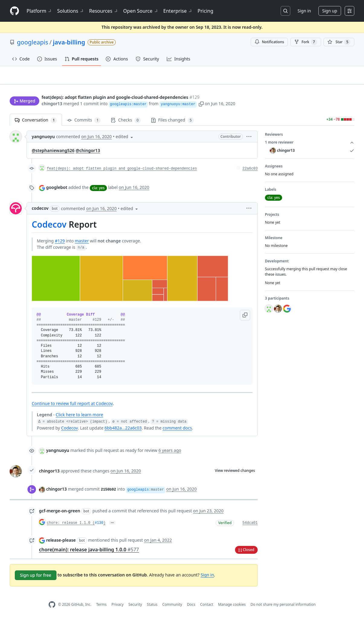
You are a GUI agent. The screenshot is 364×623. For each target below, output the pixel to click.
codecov (40, 211)
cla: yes (98, 190)
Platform (39, 11)
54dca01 (250, 526)
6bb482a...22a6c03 (123, 431)
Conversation (36, 123)
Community (172, 607)
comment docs (177, 431)
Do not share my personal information (283, 607)
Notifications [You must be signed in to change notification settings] (269, 42)
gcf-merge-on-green (60, 513)
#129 (60, 243)
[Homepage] (14, 11)
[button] (201, 104)
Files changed (172, 123)
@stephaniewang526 (53, 153)
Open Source (141, 11)
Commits (84, 123)
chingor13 (52, 104)
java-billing (69, 42)
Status (152, 607)
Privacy (118, 607)
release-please (61, 542)
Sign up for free (36, 578)
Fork (306, 42)
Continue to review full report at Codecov (72, 406)
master (82, 243)
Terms (101, 607)
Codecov (49, 227)
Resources (104, 11)
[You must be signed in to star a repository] (339, 42)
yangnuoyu (43, 139)
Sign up (330, 11)
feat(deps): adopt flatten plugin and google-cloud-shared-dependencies (122, 171)
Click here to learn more (79, 417)
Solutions (71, 11)
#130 (99, 526)
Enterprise (178, 11)
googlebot (57, 190)
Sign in (304, 11)
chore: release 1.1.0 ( (71, 526)
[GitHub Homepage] (52, 607)
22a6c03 (250, 171)
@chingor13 (88, 153)
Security (135, 607)
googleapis (33, 42)
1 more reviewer (310, 145)
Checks (126, 123)
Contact (206, 607)
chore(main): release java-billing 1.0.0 (89, 552)
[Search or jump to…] (285, 11)
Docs (191, 607)
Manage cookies (232, 607)
